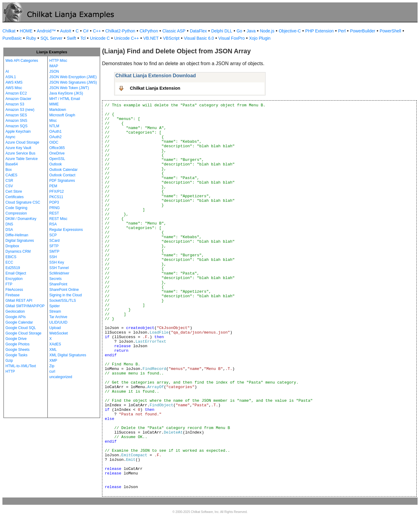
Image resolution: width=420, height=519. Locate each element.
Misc (53, 121)
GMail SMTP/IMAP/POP (25, 306)
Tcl (83, 38)
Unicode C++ (127, 38)
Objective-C (290, 31)
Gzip (9, 361)
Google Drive (16, 339)
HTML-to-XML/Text (21, 366)
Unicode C (100, 38)
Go (239, 31)
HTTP (10, 371)
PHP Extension (319, 31)
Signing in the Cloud (66, 295)
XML (53, 350)
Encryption (14, 279)
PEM (53, 186)
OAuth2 (56, 137)
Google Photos (17, 344)
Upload (55, 328)
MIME (54, 104)
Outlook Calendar (63, 170)
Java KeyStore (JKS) (66, 93)
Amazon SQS (17, 126)
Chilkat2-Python (120, 31)
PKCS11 (56, 197)
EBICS (11, 257)
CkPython (149, 31)
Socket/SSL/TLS (63, 301)
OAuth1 (56, 131)
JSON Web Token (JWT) (69, 88)
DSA (9, 230)
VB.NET (151, 38)
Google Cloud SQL (21, 328)
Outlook (56, 164)
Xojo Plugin (260, 38)
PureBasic (12, 38)
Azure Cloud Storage (22, 142)
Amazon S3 (15, 104)
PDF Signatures (62, 181)
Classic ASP (174, 31)
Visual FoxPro (231, 38)
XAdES (55, 344)
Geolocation (15, 311)
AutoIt (66, 31)
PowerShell (390, 31)
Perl (342, 31)
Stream (55, 311)
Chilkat (9, 31)
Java (251, 31)
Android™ (46, 31)
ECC (9, 262)
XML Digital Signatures (68, 355)
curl (52, 371)
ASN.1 (11, 77)
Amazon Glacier (18, 99)
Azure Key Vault (18, 148)
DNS (9, 224)
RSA (53, 224)
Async (10, 137)
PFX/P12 (57, 191)
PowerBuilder (363, 31)
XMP (53, 361)
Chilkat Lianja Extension (155, 88)
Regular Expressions (66, 230)
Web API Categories (22, 61)
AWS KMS (14, 82)
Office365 (57, 148)
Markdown (58, 110)
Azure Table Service (22, 159)
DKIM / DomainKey (21, 219)
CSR (9, 181)
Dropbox (12, 246)
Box (9, 170)
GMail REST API (19, 301)
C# (86, 31)
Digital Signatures (20, 241)
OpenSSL (57, 159)
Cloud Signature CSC (23, 202)
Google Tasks (17, 355)
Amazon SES (16, 115)
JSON (54, 72)
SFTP (54, 246)
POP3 (54, 202)
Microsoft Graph (62, 115)
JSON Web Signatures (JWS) (73, 82)
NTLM (54, 126)
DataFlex (198, 31)
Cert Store (14, 191)
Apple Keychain (18, 131)
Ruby (31, 38)
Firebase (13, 295)
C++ (97, 31)
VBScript (171, 38)
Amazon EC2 (16, 93)
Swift (71, 38)
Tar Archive (58, 317)
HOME (26, 31)
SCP (53, 235)
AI (7, 72)
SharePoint (58, 284)
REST (54, 213)
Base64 (12, 164)
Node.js (267, 31)
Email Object (16, 273)
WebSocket (59, 333)
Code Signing (16, 208)
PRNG (55, 208)
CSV (9, 186)
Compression (16, 213)
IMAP (54, 66)
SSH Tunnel (59, 268)
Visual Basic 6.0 (199, 38)
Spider (55, 306)
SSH (53, 257)
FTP (9, 284)
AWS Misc (14, 88)
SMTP (54, 251)
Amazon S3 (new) (20, 110)
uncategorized (61, 377)
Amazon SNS (16, 121)
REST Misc (58, 219)
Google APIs (16, 317)
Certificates (15, 197)
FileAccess (14, 290)
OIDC (54, 142)
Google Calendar (19, 322)
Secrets (56, 279)
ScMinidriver (59, 273)
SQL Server (52, 38)
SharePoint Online (64, 290)
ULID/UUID (58, 322)
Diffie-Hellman (17, 235)
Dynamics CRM (18, 251)
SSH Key (57, 262)
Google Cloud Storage (23, 333)
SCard (55, 241)
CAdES (11, 175)
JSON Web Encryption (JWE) (73, 77)
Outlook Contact (62, 175)
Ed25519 (13, 268)
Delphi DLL (222, 31)
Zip (52, 366)
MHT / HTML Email (65, 99)
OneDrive (57, 153)
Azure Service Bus (20, 153)
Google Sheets (17, 350)
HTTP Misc (58, 61)
